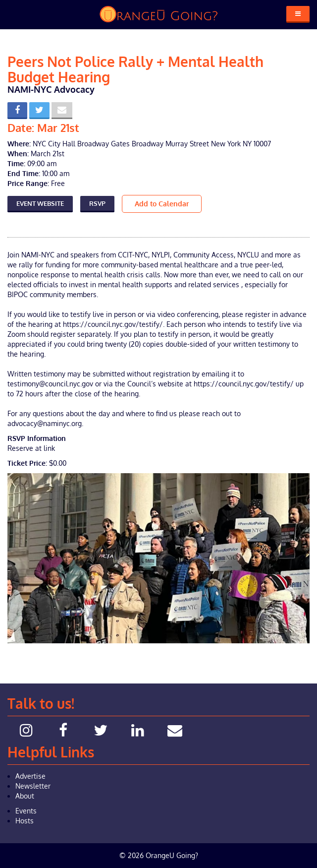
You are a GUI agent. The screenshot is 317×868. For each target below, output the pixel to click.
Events (26, 811)
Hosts (25, 821)
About (25, 796)
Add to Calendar (162, 204)
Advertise (30, 776)
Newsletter (33, 786)
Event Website (40, 203)
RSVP (97, 203)
